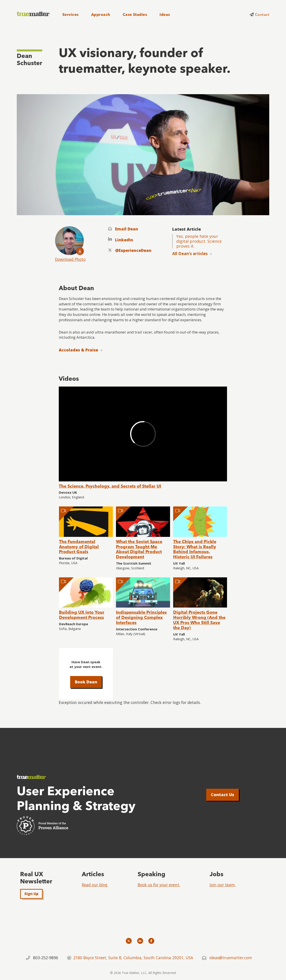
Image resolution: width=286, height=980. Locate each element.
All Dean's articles (190, 253)
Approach (101, 14)
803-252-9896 (46, 958)
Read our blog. (95, 885)
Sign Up (31, 894)
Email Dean (127, 229)
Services (70, 14)
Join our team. (223, 885)
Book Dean (86, 682)
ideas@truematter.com (231, 958)
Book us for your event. (159, 885)
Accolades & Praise (78, 350)
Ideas (165, 14)
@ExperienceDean (133, 250)
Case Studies (135, 14)
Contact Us (223, 795)
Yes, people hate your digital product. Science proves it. (199, 241)
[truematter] (34, 14)
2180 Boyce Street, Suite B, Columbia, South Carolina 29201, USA (134, 958)
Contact (262, 14)
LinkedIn (124, 240)
